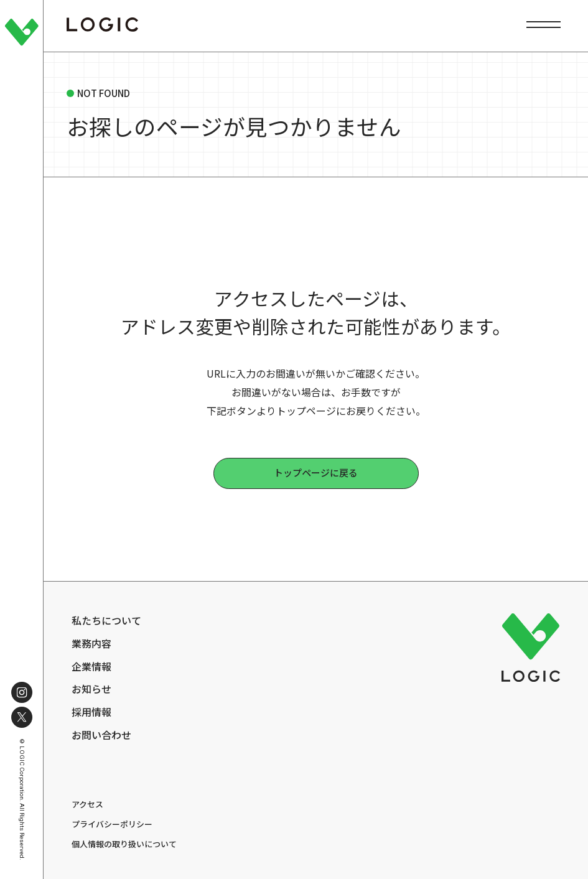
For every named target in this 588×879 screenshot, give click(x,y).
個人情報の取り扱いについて (124, 844)
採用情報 (91, 712)
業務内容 (91, 644)
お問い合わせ (101, 735)
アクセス (87, 804)
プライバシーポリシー (112, 824)
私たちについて (106, 621)
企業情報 (91, 667)
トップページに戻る (316, 472)
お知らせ (91, 689)
